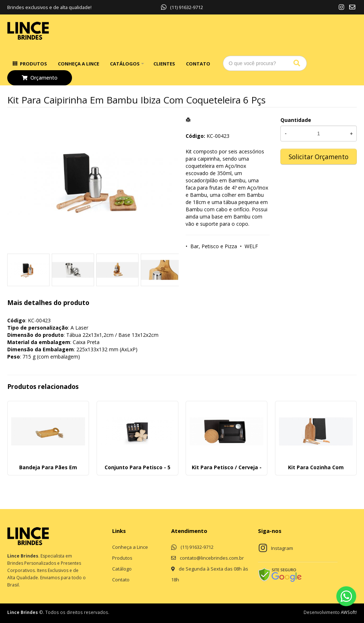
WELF (251, 246)
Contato (198, 64)
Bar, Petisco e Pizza (214, 246)
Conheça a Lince (79, 64)
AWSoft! (349, 612)
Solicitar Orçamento (319, 157)
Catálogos (125, 64)
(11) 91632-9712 (182, 7)
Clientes (164, 64)
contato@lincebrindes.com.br (212, 558)
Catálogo (122, 569)
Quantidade (296, 120)
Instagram (282, 548)
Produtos (33, 64)
